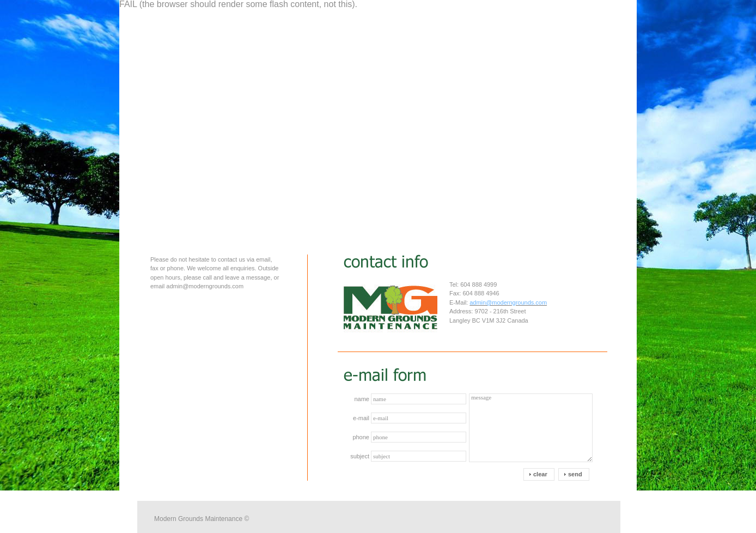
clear (540, 474)
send (575, 474)
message (531, 428)
